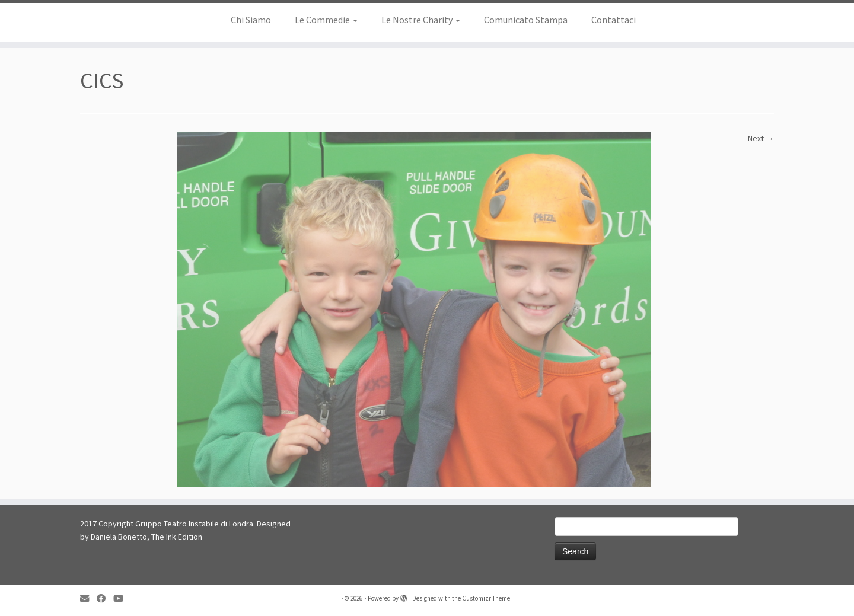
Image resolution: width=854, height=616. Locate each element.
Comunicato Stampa (526, 20)
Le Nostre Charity (421, 20)
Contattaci (614, 20)
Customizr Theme (486, 598)
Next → (761, 138)
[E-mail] (88, 599)
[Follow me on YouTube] (122, 599)
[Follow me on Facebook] (105, 599)
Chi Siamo (251, 20)
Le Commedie (326, 20)
